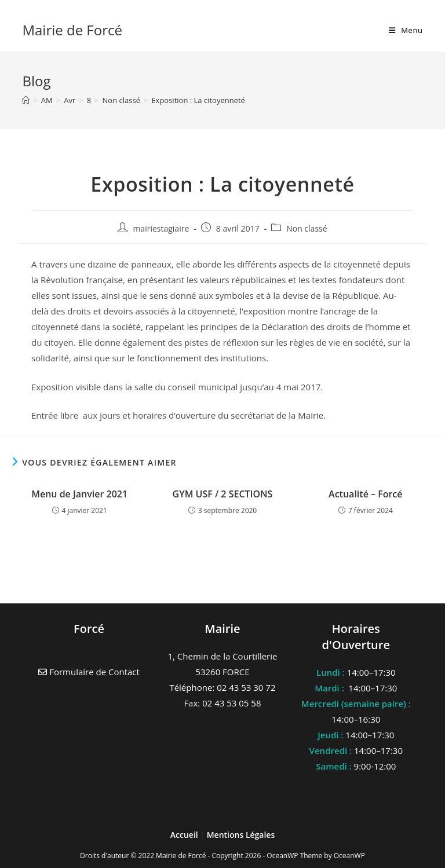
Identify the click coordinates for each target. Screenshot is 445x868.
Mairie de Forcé (72, 30)
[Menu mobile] (406, 30)
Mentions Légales (241, 835)
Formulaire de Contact (89, 672)
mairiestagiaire (161, 228)
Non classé (307, 228)
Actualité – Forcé (365, 494)
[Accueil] (26, 100)
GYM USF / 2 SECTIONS (223, 494)
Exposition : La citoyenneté (198, 100)
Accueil (185, 835)
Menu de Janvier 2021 (79, 494)
